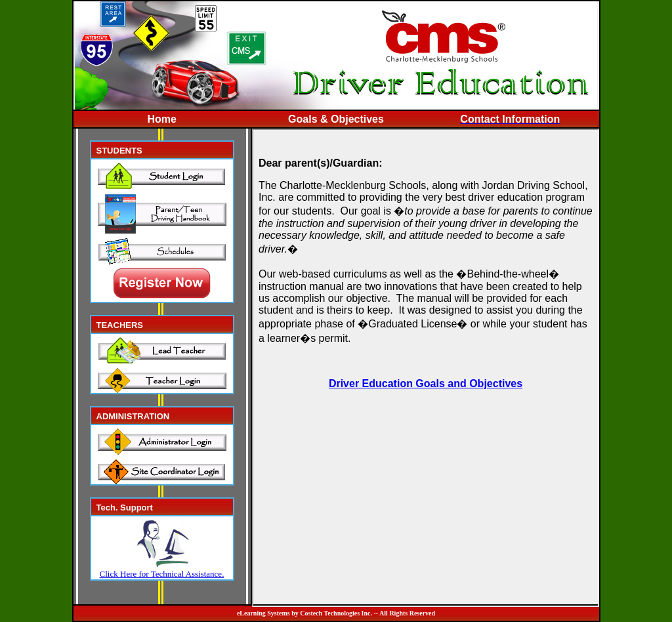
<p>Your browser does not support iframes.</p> (426, 368)
